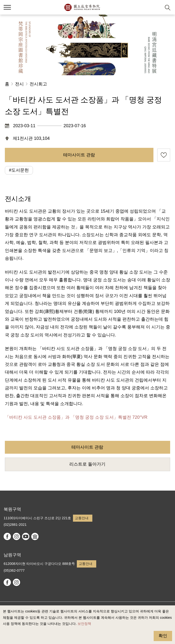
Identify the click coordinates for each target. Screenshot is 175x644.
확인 (163, 636)
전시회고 (38, 84)
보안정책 (84, 624)
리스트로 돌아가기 (87, 464)
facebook (7, 536)
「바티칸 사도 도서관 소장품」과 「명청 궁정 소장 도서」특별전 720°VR (76, 417)
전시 (19, 84)
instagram (16, 536)
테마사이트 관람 (79, 155)
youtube (26, 536)
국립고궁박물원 (82, 7)
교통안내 (82, 518)
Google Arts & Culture (35, 536)
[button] (156, 7)
